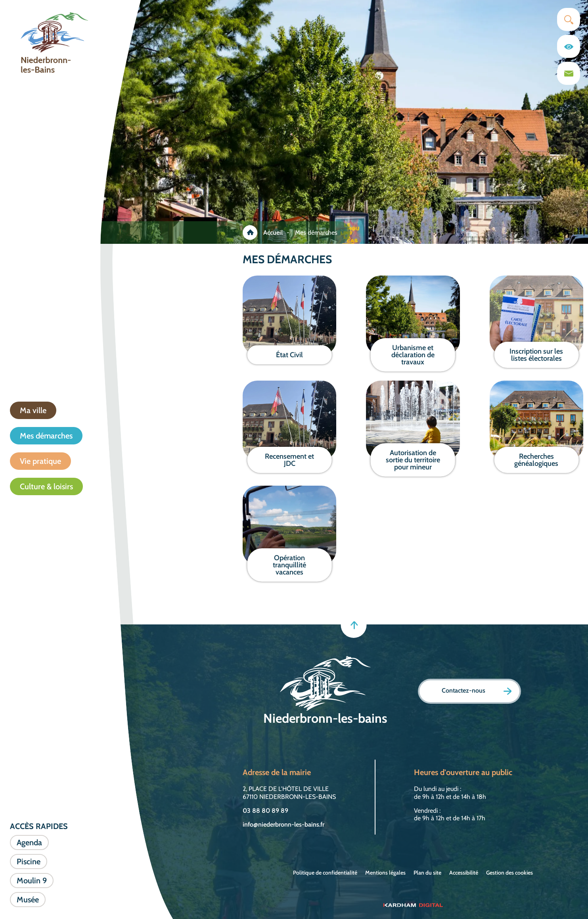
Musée (28, 900)
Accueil (273, 233)
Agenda (29, 842)
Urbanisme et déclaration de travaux (413, 355)
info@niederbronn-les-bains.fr (283, 824)
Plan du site (427, 873)
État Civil (289, 355)
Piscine (29, 862)
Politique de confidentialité (325, 873)
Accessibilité (464, 873)
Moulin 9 (32, 881)
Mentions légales (385, 873)
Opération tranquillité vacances (289, 565)
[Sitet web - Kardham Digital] (413, 905)
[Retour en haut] (353, 625)
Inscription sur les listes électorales (536, 355)
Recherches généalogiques (536, 460)
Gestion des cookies (509, 873)
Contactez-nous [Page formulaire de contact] (477, 691)
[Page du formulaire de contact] (569, 73)
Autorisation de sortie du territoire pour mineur (413, 460)
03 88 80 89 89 (265, 811)
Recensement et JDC (289, 460)
